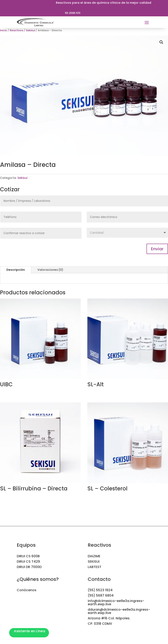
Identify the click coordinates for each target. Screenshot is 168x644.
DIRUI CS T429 (28, 562)
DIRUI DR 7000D (29, 567)
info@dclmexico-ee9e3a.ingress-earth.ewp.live (116, 602)
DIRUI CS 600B (28, 556)
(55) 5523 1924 (100, 590)
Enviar (157, 249)
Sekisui (30, 30)
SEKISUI (94, 562)
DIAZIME (94, 556)
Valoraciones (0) (50, 270)
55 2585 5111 (73, 13)
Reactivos (16, 30)
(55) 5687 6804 (101, 595)
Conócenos (27, 590)
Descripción (16, 270)
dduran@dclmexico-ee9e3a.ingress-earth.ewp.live (119, 611)
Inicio (4, 30)
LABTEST (95, 567)
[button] (161, 42)
